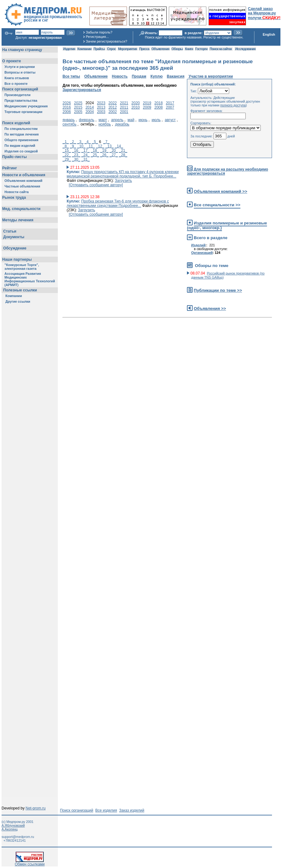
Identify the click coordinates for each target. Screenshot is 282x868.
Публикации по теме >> (218, 290)
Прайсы (99, 49)
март (103, 120)
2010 (136, 107)
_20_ (114, 151)
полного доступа (233, 105)
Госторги (201, 49)
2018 (159, 103)
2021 (124, 103)
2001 (124, 112)
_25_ (95, 155)
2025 (78, 103)
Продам (139, 76)
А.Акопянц (10, 829)
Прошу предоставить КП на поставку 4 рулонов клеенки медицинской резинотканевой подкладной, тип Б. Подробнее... (123, 174)
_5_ (95, 142)
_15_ (67, 151)
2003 (101, 112)
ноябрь (105, 124)
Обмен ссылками (30, 863)
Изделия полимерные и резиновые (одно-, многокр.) (227, 225)
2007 (170, 107)
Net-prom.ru (36, 808)
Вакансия (176, 76)
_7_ (106, 142)
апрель (117, 120)
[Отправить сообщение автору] (96, 185)
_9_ (73, 146)
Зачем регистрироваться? (107, 41)
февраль (87, 120)
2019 (147, 103)
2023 (101, 103)
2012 (113, 107)
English (269, 34)
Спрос (111, 49)
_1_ (66, 142)
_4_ (88, 142)
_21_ (123, 151)
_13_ (110, 146)
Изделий (198, 245)
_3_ (80, 142)
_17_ (86, 151)
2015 (78, 107)
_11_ (91, 146)
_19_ (104, 151)
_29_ (67, 159)
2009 (147, 107)
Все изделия (106, 810)
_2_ (73, 142)
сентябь (69, 124)
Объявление (96, 76)
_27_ (114, 155)
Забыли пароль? (99, 32)
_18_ (95, 151)
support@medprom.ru (18, 837)
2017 (170, 103)
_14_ (119, 146)
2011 (124, 107)
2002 (113, 112)
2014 (90, 107)
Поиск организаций (77, 810)
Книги (189, 49)
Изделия (69, 49)
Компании (84, 49)
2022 (113, 103)
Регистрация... (97, 37)
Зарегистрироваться (82, 90)
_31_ (86, 159)
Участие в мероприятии (211, 76)
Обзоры (177, 49)
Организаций (202, 253)
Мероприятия (128, 49)
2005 (78, 112)
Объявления (160, 49)
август (170, 120)
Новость (120, 76)
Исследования (245, 49)
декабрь (122, 124)
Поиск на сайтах (221, 49)
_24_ (86, 155)
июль (156, 120)
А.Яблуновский (13, 825)
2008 (159, 107)
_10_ (81, 146)
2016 (67, 107)
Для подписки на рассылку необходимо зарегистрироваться (227, 171)
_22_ (67, 155)
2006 (67, 112)
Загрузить (123, 181)
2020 (136, 103)
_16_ (76, 151)
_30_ (76, 159)
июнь (143, 120)
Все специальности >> (217, 205)
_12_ (100, 146)
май (131, 120)
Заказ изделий (132, 810)
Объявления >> (210, 308)
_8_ (66, 146)
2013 (101, 107)
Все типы (71, 76)
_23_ (76, 155)
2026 (67, 103)
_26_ (104, 155)
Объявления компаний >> (221, 191)
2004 (90, 112)
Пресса (144, 49)
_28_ (123, 155)
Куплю (156, 76)
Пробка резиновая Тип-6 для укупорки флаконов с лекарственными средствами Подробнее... (118, 203)
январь (69, 120)
